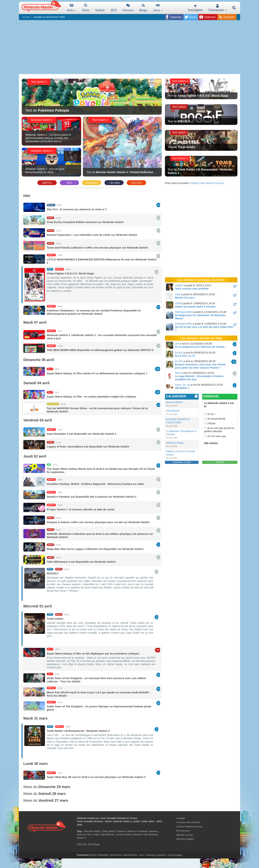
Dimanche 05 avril (39, 360)
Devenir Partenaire (98, 855)
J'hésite (210, 423)
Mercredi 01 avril (38, 606)
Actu (71, 8)
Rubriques (92, 183)
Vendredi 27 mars (53, 800)
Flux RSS (136, 183)
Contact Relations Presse (189, 827)
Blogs (143, 8)
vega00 (179, 285)
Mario (112, 831)
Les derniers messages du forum (201, 280)
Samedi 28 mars (52, 794)
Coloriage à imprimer (155, 855)
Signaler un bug (184, 835)
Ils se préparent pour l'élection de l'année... (201, 347)
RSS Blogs (94, 844)
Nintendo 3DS (84, 834)
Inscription (195, 8)
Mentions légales (185, 839)
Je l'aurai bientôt (215, 419)
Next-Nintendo (130, 855)
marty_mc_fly (182, 385)
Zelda (105, 831)
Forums (128, 8)
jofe (177, 344)
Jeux (158, 8)
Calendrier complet (182, 462)
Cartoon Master (123, 834)
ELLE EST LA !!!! (185, 356)
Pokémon (121, 831)
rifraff (178, 303)
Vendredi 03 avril (38, 420)
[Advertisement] (129, 47)
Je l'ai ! (210, 414)
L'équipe (181, 818)
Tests (86, 8)
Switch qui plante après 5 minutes (195, 307)
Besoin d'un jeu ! (185, 298)
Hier (27, 196)
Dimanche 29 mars (54, 787)
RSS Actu (82, 844)
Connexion (218, 8)
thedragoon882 (183, 312)
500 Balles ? (182, 388)
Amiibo (96, 834)
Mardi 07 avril (35, 322)
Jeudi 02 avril (35, 456)
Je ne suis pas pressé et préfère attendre (219, 430)
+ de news (114, 183)
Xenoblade (142, 831)
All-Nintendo (116, 855)
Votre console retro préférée (192, 289)
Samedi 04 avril (37, 383)
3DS (69, 183)
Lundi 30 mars (36, 764)
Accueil (26, 17)
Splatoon (154, 831)
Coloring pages (175, 855)
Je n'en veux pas (215, 436)
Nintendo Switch (92, 831)
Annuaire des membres (188, 822)
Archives (220, 462)
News (178, 373)
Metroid (131, 831)
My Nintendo (108, 834)
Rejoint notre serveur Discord (207, 183)
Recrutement (183, 831)
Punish (179, 353)
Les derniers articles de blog (201, 338)
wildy (178, 294)
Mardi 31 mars (36, 718)
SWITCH (47, 183)
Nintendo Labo (140, 834)
